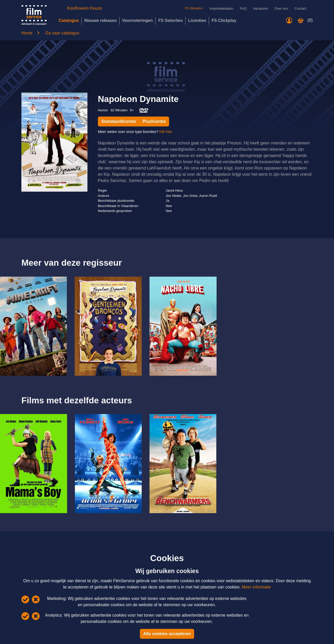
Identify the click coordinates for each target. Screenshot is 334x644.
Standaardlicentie (119, 121)
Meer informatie (256, 587)
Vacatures (261, 8)
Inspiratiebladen (222, 8)
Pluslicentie (154, 121)
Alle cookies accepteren (167, 634)
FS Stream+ (189, 8)
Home (27, 33)
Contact (300, 8)
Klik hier (166, 132)
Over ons (281, 8)
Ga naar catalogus (62, 33)
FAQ (243, 8)
